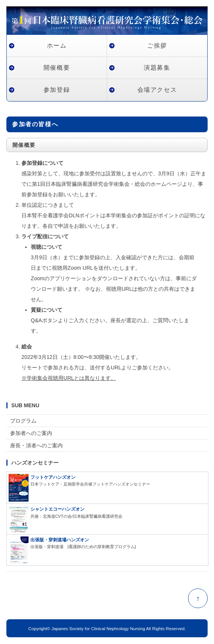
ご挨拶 (157, 46)
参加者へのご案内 (31, 433)
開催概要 (57, 68)
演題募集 (157, 68)
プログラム (23, 421)
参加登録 (57, 90)
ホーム (57, 46)
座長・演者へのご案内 (36, 445)
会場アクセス (157, 90)
